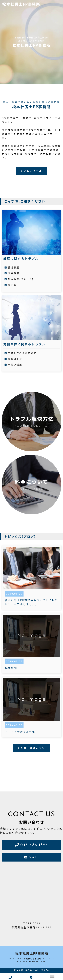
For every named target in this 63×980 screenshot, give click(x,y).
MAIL (34, 857)
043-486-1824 (34, 844)
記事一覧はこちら (33, 748)
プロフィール (33, 171)
